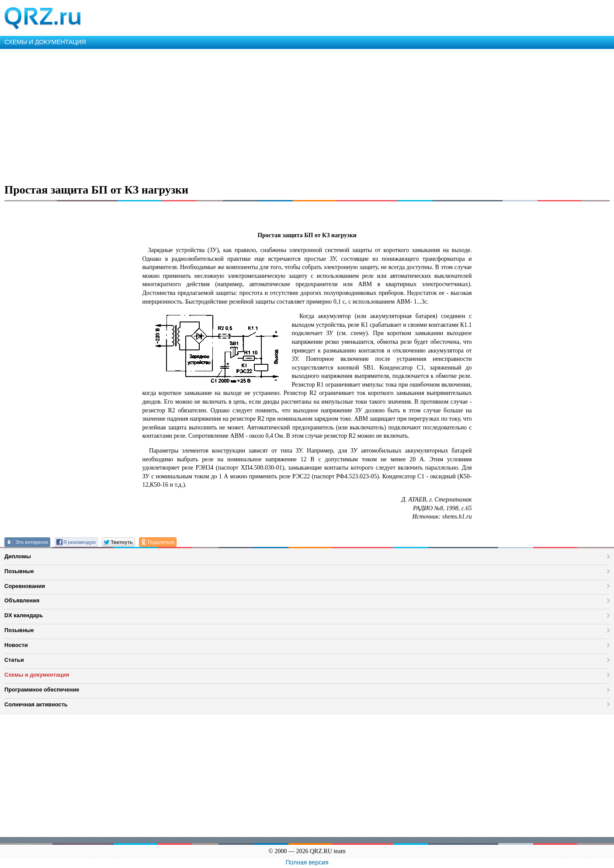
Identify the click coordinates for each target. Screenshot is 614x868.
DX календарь (24, 615)
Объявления (22, 600)
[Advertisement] (262, 114)
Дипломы (18, 556)
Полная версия (307, 862)
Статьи (14, 660)
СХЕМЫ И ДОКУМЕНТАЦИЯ (45, 42)
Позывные (19, 571)
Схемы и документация (37, 675)
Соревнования (25, 586)
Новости (16, 645)
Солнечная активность (36, 704)
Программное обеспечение (42, 690)
